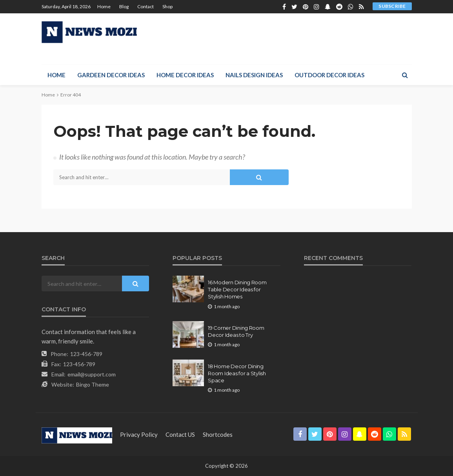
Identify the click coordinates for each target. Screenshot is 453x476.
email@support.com (92, 374)
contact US (180, 434)
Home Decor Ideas (185, 75)
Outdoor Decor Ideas (329, 75)
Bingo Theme (93, 384)
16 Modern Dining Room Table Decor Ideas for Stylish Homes (237, 289)
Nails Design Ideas (254, 75)
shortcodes (218, 434)
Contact (146, 6)
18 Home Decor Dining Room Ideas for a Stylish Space (237, 373)
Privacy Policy (139, 434)
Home (104, 6)
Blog (124, 6)
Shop (167, 6)
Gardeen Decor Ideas (111, 75)
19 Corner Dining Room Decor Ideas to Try (236, 331)
